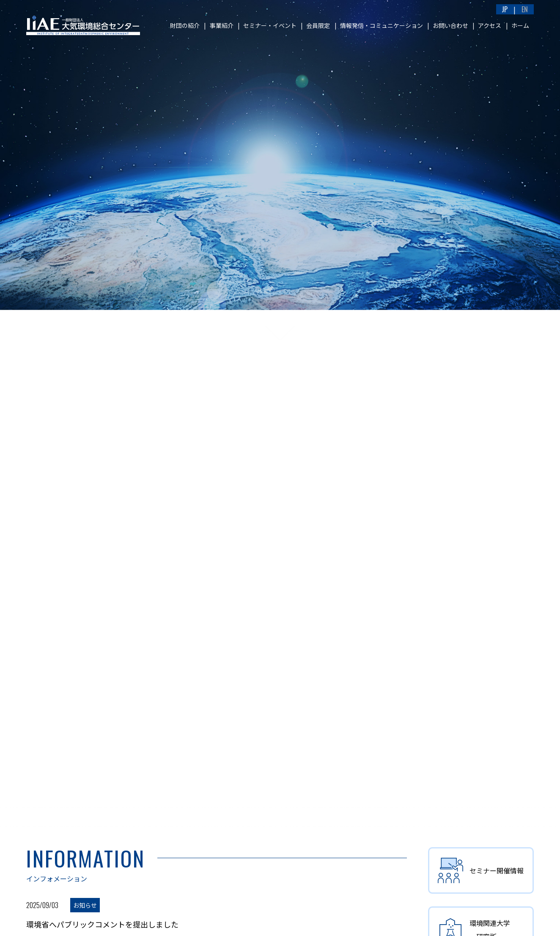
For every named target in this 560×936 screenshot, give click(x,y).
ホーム (520, 25)
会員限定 (318, 25)
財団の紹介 (185, 25)
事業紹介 (222, 25)
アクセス (490, 25)
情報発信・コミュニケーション (382, 25)
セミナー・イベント (270, 25)
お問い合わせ (450, 25)
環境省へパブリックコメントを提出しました (102, 924)
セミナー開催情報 (481, 870)
